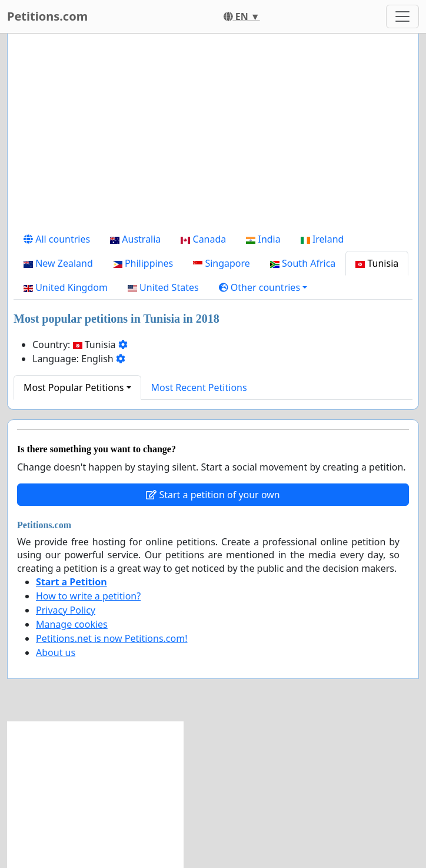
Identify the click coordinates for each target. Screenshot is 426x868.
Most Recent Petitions (199, 387)
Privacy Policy (66, 610)
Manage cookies (72, 624)
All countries (57, 239)
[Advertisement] (213, 135)
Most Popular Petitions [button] (74, 387)
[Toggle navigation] (402, 16)
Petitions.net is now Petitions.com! (112, 638)
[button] (263, 287)
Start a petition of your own (213, 495)
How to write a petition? (88, 596)
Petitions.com (47, 16)
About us (56, 652)
